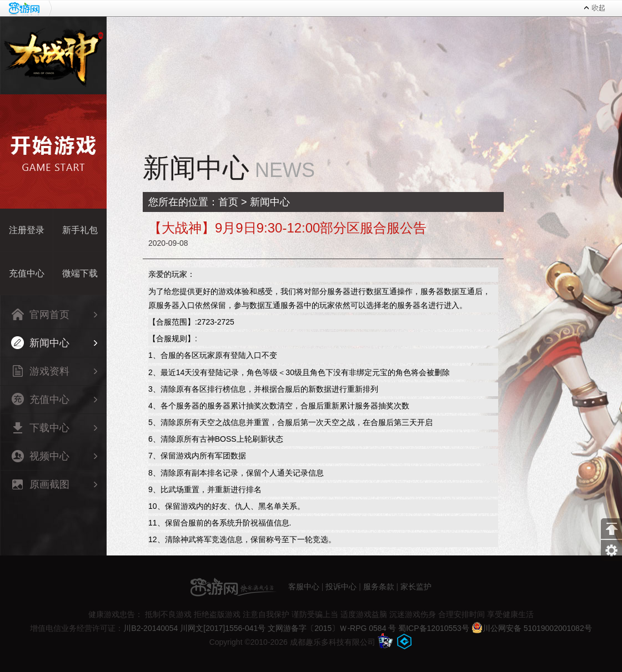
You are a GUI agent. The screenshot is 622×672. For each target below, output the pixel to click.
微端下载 (80, 273)
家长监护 (416, 586)
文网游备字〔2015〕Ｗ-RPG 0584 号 (332, 628)
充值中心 (40, 399)
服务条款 (379, 586)
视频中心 (40, 456)
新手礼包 (80, 230)
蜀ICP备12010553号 (434, 628)
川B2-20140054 (151, 628)
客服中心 (304, 586)
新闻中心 (40, 343)
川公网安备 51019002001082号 (532, 628)
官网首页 (40, 314)
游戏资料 (40, 371)
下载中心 (40, 428)
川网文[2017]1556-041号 (223, 628)
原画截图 (40, 484)
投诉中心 (341, 586)
